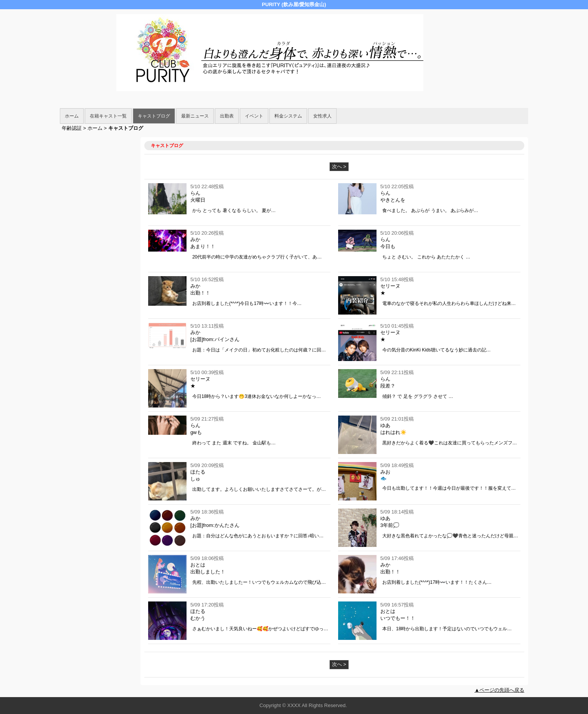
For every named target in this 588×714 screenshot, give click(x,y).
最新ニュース (195, 116)
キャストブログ (154, 116)
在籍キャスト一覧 (108, 116)
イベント (254, 116)
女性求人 (322, 116)
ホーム (72, 116)
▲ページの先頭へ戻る (499, 690)
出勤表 (227, 116)
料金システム (288, 116)
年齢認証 (72, 128)
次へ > (339, 166)
